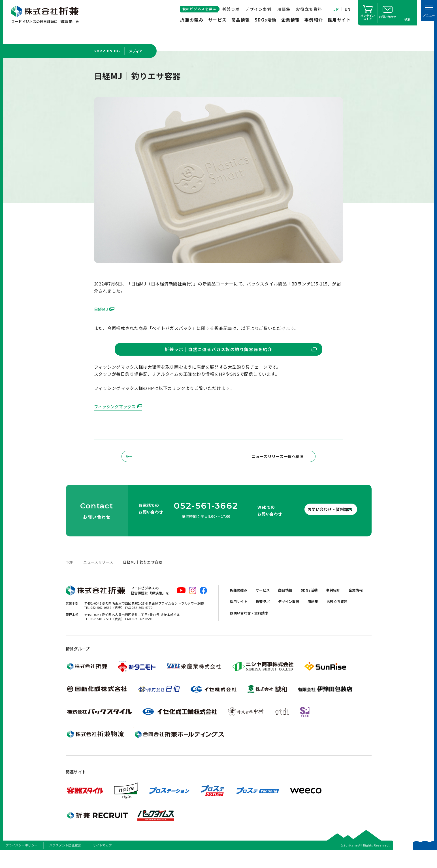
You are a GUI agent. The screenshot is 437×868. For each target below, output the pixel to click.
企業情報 (291, 20)
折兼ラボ (231, 9)
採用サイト (339, 20)
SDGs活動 (266, 20)
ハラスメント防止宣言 (65, 861)
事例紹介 (314, 20)
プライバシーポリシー (22, 861)
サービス (218, 20)
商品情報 (241, 20)
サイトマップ (103, 861)
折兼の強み (192, 20)
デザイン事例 (258, 9)
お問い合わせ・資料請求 (320, 525)
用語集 (284, 9)
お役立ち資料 (309, 9)
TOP (70, 578)
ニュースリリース (98, 578)
